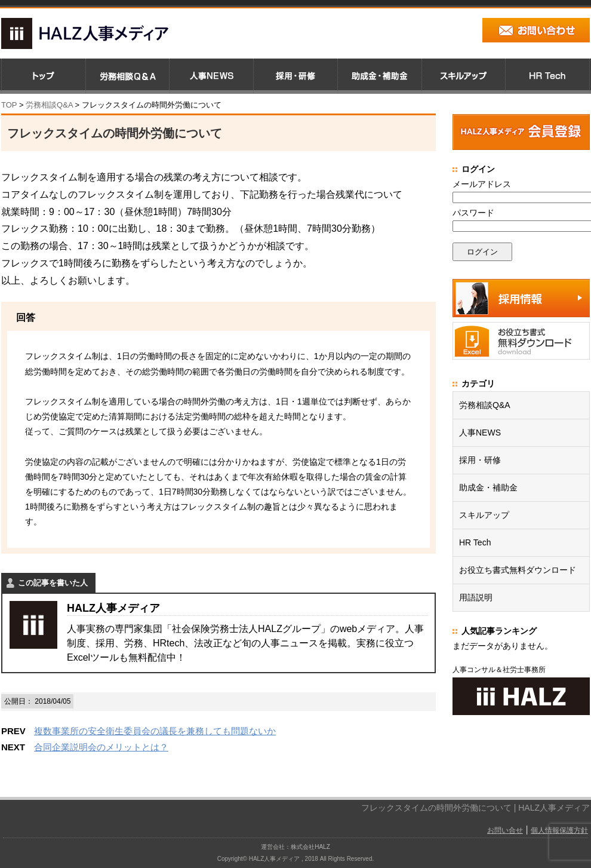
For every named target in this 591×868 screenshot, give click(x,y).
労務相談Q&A (49, 105)
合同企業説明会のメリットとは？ (101, 747)
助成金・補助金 (488, 487)
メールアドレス (482, 184)
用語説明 (476, 597)
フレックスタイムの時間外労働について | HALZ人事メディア (475, 808)
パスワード (473, 213)
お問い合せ (505, 830)
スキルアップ (484, 515)
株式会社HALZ (310, 847)
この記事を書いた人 (53, 583)
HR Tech (475, 542)
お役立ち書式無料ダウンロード (518, 570)
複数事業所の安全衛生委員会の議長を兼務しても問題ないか (155, 731)
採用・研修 (480, 460)
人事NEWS (480, 433)
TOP (9, 105)
